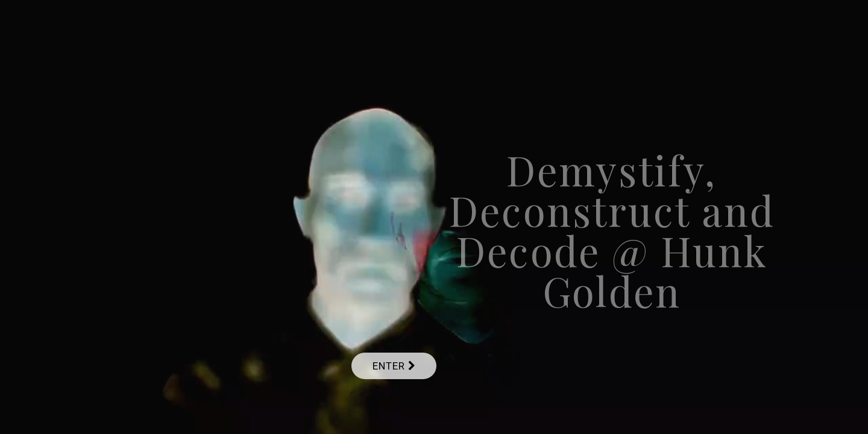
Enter (394, 366)
